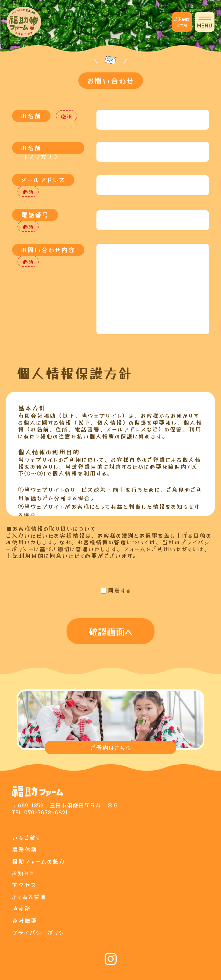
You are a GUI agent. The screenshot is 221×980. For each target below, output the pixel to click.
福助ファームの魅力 (39, 861)
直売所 (22, 908)
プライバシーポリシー (41, 932)
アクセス (24, 885)
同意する (120, 590)
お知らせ (24, 873)
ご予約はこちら (182, 22)
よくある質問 (29, 897)
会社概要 (25, 921)
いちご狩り (27, 837)
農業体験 (25, 849)
